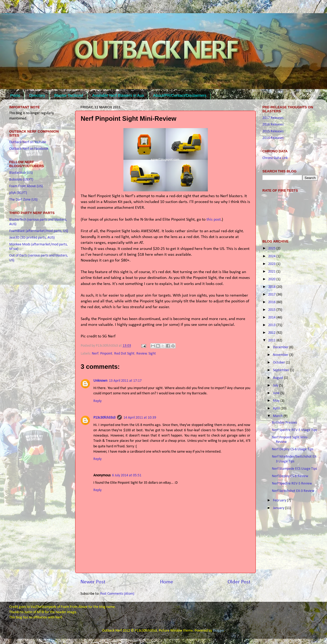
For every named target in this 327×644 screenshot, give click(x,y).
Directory (37, 95)
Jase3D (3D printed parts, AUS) (32, 238)
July (276, 386)
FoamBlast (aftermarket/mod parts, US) (39, 231)
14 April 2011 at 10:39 (140, 418)
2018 (272, 287)
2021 (272, 272)
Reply (97, 401)
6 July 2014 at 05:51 (127, 475)
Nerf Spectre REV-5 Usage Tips (294, 430)
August (278, 378)
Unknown (100, 381)
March (278, 416)
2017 (272, 295)
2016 (272, 302)
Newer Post (93, 582)
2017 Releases (273, 118)
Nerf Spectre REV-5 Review (292, 484)
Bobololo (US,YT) (21, 180)
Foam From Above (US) (26, 186)
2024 (272, 256)
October (279, 363)
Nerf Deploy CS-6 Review (290, 476)
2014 (272, 318)
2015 (272, 310)
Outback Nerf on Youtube (28, 142)
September (282, 370)
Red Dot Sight (124, 354)
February (280, 500)
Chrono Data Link (275, 158)
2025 (272, 248)
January (279, 508)
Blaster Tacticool (69, 95)
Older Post (239, 582)
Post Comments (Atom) (117, 594)
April (277, 408)
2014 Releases (273, 138)
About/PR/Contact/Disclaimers (180, 95)
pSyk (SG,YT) (18, 193)
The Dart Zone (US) (23, 200)
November (281, 355)
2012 (272, 333)
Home (167, 582)
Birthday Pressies (284, 423)
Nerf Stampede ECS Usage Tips (294, 469)
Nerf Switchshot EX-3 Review (293, 491)
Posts (15, 95)
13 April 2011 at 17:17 (125, 381)
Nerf (95, 354)
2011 (272, 340)
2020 (272, 279)
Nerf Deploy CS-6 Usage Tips (293, 449)
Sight (152, 354)
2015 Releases (273, 131)
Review (142, 354)
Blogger (218, 631)
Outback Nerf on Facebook (29, 149)
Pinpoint (106, 354)
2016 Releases (273, 125)
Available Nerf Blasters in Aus (118, 95)
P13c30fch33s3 (104, 418)
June (277, 393)
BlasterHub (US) (21, 173)
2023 (272, 264)
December (281, 347)
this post (214, 220)
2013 (272, 325)
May (277, 401)
